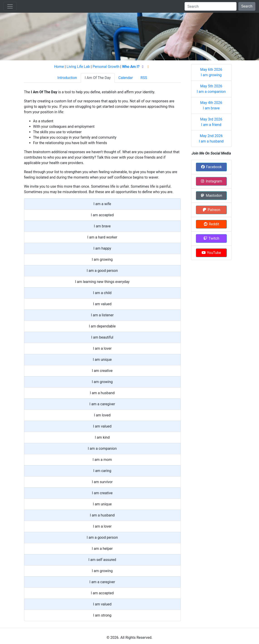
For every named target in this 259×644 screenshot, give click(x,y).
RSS (144, 78)
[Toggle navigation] (10, 6)
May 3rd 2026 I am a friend (211, 122)
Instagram (211, 181)
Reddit (211, 224)
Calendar (126, 78)
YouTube (211, 253)
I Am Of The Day (98, 78)
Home (59, 67)
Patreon (211, 210)
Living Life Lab (78, 67)
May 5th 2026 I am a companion (211, 89)
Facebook (211, 167)
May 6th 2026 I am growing (211, 72)
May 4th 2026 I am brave (211, 105)
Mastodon (211, 195)
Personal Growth (106, 67)
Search (247, 6)
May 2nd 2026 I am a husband (211, 139)
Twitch (211, 238)
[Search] (211, 6)
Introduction (67, 78)
